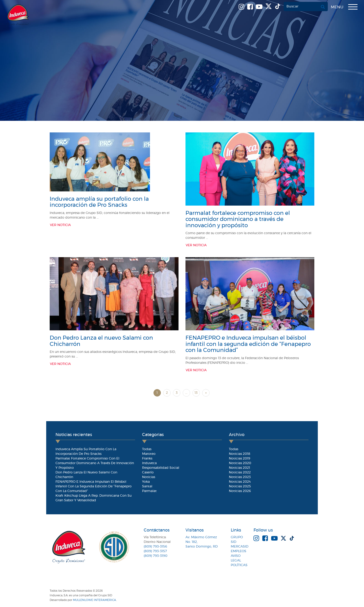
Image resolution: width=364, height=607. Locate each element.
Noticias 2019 (240, 459)
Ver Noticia (60, 225)
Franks (147, 459)
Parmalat (149, 491)
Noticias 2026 (240, 491)
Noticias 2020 (240, 463)
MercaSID (240, 547)
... (186, 393)
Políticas (239, 565)
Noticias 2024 (240, 482)
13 (196, 393)
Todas (147, 449)
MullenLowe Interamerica (94, 600)
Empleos (239, 551)
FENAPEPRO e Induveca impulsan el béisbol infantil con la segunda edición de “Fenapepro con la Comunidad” (248, 344)
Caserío (148, 472)
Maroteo (149, 454)
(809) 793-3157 (155, 551)
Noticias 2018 (240, 454)
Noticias (149, 477)
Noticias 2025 (240, 486)
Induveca (149, 463)
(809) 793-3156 (155, 547)
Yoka (146, 482)
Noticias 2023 (240, 477)
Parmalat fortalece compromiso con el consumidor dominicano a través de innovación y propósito (238, 219)
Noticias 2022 (240, 472)
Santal (147, 486)
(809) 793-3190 (156, 556)
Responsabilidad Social (161, 468)
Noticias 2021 (239, 468)
